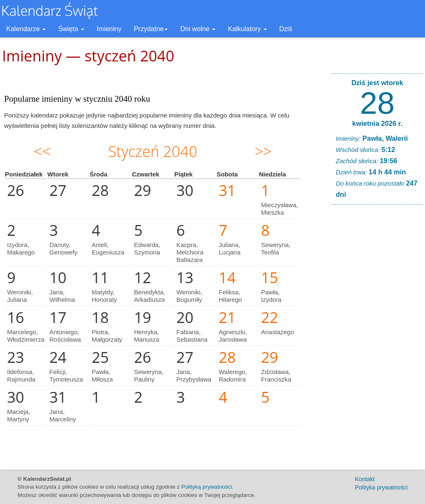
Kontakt (365, 479)
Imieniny (109, 29)
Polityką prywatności (207, 487)
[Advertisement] (377, 338)
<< (42, 151)
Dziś (286, 29)
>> (263, 151)
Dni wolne (198, 29)
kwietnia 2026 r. (377, 123)
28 (377, 103)
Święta (71, 29)
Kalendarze (26, 29)
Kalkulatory (247, 29)
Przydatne (151, 29)
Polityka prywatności (381, 487)
